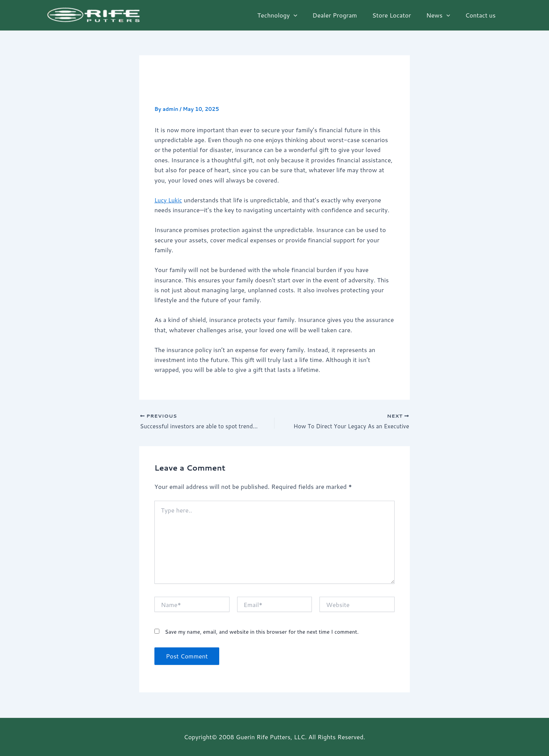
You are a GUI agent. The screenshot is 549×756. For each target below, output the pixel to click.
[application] (307, 15)
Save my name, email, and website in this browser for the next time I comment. (262, 633)
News (443, 15)
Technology (291, 15)
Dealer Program (346, 15)
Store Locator (399, 15)
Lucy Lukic (169, 200)
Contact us (482, 15)
